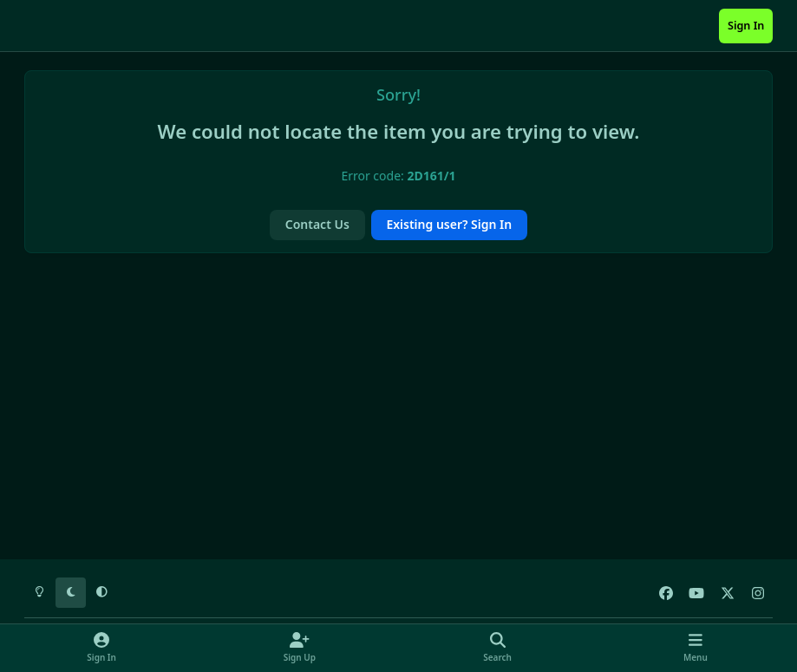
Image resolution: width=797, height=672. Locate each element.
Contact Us (317, 224)
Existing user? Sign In (449, 224)
